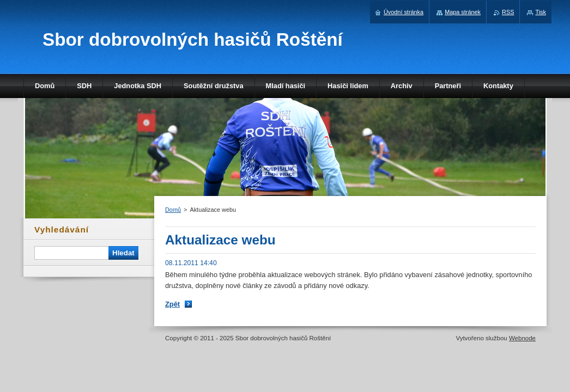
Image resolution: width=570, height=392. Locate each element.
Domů (173, 210)
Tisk (541, 12)
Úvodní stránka (404, 12)
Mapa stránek (463, 12)
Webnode (522, 338)
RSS (508, 12)
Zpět (172, 304)
